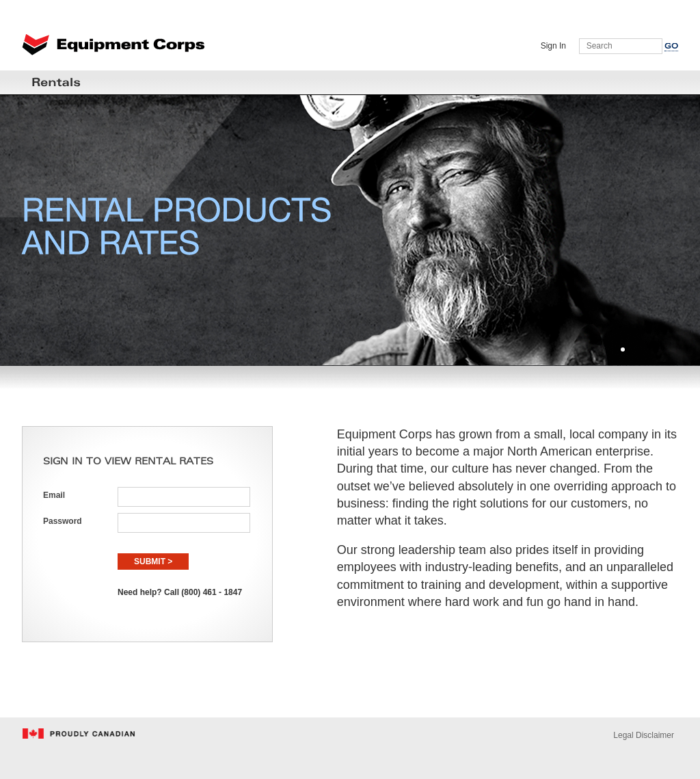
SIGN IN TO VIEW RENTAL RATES (128, 462)
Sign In (553, 46)
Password (63, 521)
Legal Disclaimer (644, 735)
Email (54, 495)
